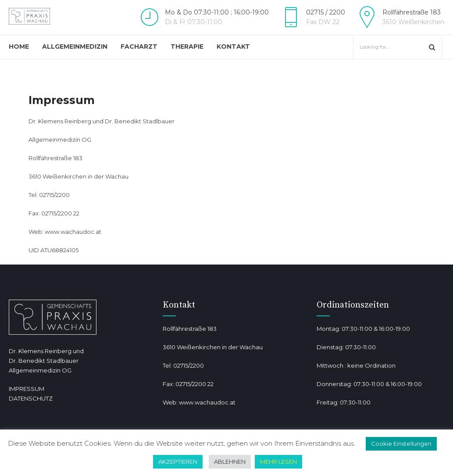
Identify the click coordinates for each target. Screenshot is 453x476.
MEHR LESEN (278, 462)
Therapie (187, 47)
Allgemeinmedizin (75, 47)
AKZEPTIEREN (178, 462)
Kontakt (233, 47)
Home (19, 47)
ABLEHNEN (230, 462)
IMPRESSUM (27, 389)
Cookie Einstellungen (401, 444)
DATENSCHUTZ (31, 398)
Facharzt (139, 47)
